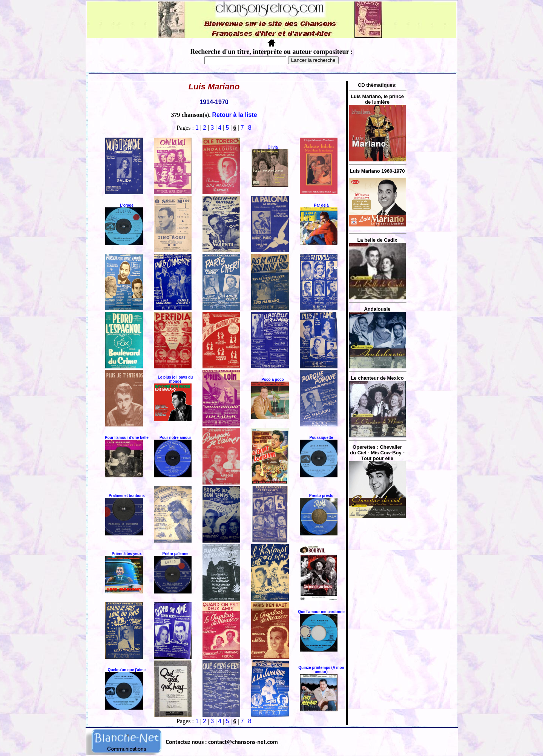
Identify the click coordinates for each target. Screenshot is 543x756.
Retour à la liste (234, 115)
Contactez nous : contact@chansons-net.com (222, 742)
